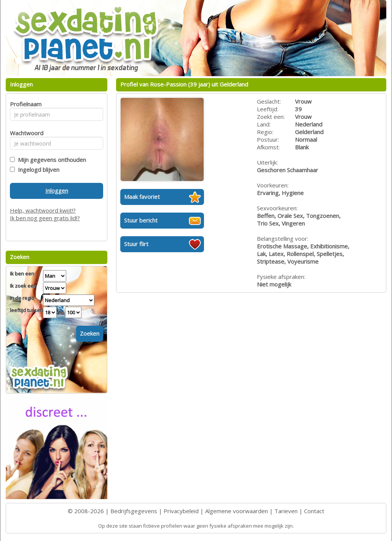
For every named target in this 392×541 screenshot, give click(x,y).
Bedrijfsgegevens (134, 511)
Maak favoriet (142, 197)
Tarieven (286, 511)
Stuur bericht (141, 220)
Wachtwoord (25, 133)
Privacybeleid (181, 511)
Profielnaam (25, 104)
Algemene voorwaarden (237, 511)
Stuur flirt (136, 244)
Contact (314, 511)
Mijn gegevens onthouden (50, 160)
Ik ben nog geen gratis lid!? (45, 218)
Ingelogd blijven (37, 170)
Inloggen (57, 190)
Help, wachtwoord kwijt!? (43, 210)
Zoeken (90, 333)
